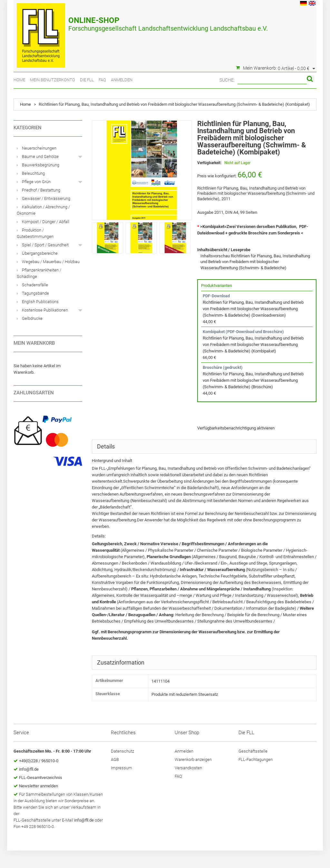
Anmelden (122, 80)
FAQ (102, 80)
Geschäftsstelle (253, 751)
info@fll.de (29, 769)
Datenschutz (122, 751)
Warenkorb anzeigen (193, 759)
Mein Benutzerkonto (53, 80)
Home (19, 80)
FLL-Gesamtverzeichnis (41, 778)
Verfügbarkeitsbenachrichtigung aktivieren (236, 428)
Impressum (121, 768)
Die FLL (87, 80)
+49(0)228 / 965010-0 (39, 761)
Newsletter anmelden (39, 786)
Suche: (227, 80)
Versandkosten (188, 768)
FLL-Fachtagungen (256, 759)
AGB (115, 759)
